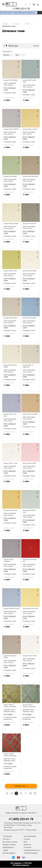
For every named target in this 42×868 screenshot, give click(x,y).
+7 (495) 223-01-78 (21, 819)
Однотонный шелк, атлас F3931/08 (29, 516)
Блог (26, 842)
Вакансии (28, 845)
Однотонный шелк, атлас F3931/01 (29, 660)
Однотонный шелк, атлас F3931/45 (10, 84)
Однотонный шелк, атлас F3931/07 (10, 565)
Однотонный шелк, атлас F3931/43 (10, 133)
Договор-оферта (9, 853)
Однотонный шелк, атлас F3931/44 (29, 86)
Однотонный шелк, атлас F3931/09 (10, 514)
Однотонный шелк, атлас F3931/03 (29, 613)
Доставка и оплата (10, 842)
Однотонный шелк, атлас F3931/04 (10, 613)
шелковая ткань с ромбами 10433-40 (10, 760)
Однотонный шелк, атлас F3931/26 (10, 322)
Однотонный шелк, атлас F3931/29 (29, 275)
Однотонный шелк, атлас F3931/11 (10, 467)
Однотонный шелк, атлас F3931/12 (29, 418)
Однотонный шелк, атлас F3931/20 (10, 371)
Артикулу (6, 55)
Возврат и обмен (9, 845)
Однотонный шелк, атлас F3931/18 (29, 371)
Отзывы (27, 839)
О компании (7, 836)
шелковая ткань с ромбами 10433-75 (10, 711)
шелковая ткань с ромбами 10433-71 (29, 711)
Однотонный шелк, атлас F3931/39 (29, 180)
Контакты (7, 839)
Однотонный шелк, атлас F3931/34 (29, 228)
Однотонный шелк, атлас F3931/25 (29, 322)
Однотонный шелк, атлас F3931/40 (10, 180)
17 (35, 793)
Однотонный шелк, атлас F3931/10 (29, 467)
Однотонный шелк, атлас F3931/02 (10, 662)
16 (30, 793)
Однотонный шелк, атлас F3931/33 (10, 275)
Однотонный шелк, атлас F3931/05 (29, 565)
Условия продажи (31, 853)
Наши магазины (30, 836)
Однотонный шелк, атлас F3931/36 (10, 228)
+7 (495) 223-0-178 (21, 9)
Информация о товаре (9, 849)
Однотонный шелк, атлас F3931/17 (10, 420)
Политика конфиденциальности (32, 849)
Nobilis (10, 714)
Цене (17, 55)
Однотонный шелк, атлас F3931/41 (29, 133)
